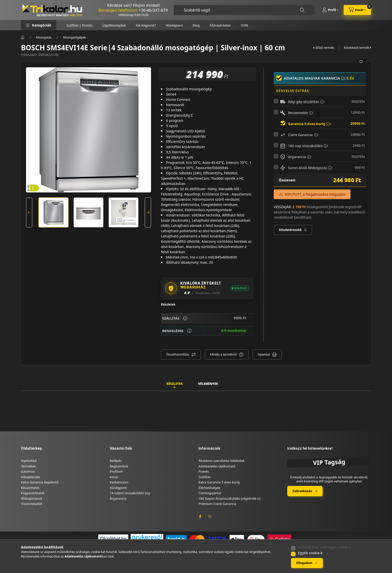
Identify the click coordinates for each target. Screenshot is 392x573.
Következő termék (357, 48)
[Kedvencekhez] (361, 62)
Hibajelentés (30, 477)
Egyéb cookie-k (310, 553)
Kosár (114, 477)
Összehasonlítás (178, 354)
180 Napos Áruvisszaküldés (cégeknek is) (229, 498)
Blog (196, 25)
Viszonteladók (32, 504)
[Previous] (29, 212)
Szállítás (205, 477)
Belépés (116, 461)
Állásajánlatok (220, 25)
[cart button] (357, 10)
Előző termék (325, 48)
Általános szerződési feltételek (221, 461)
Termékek (28, 466)
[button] (39, 25)
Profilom (116, 471)
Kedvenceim (119, 482)
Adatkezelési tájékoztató (217, 466)
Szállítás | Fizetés (79, 25)
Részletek (168, 304)
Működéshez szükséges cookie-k (325, 547)
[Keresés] (302, 10)
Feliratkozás (302, 491)
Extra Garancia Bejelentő (40, 482)
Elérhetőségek (209, 488)
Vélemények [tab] (208, 384)
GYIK (244, 25)
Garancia (28, 471)
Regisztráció (119, 466)
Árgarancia (118, 498)
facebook (200, 516)
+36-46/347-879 (153, 10)
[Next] (148, 212)
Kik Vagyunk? (146, 25)
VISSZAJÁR (282, 207)
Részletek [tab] (174, 384)
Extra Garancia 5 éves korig (219, 482)
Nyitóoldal (29, 461)
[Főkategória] (23, 38)
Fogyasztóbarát (33, 493)
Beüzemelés (30, 488)
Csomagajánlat (210, 493)
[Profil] (330, 10)
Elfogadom (304, 563)
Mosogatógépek (74, 37)
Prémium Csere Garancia (217, 504)
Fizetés (204, 471)
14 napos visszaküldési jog (130, 493)
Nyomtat (264, 354)
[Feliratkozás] (293, 230)
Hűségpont (174, 25)
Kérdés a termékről (223, 354)
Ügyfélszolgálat (114, 25)
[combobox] (244, 10)
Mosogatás (44, 37)
